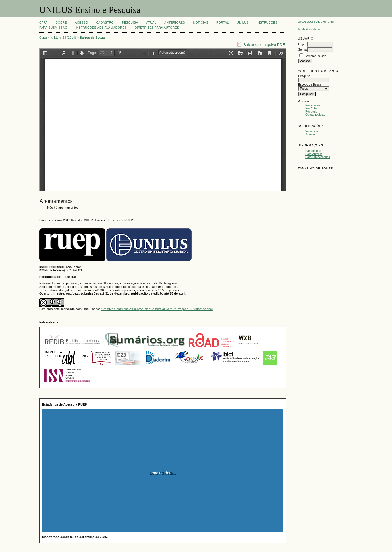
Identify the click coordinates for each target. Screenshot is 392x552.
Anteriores (175, 23)
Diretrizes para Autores (157, 28)
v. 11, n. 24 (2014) (63, 38)
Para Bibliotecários (318, 157)
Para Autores (314, 154)
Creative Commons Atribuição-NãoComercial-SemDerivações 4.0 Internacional (157, 309)
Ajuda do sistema (309, 29)
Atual (151, 23)
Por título (311, 112)
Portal (223, 23)
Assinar (310, 134)
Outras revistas (315, 115)
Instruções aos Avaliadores (101, 28)
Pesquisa (130, 23)
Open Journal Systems (316, 22)
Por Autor (311, 108)
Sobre (61, 23)
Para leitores (314, 151)
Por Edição (313, 105)
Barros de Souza (92, 38)
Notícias (201, 23)
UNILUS (243, 23)
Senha (302, 50)
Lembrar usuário (316, 56)
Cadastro (105, 23)
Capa (43, 23)
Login (302, 44)
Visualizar (312, 131)
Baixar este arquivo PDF (264, 45)
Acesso (81, 23)
